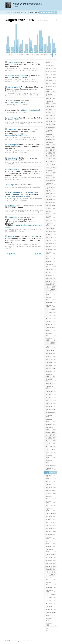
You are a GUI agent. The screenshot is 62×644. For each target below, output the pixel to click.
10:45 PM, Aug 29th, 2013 (14, 68)
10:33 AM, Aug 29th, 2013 (14, 245)
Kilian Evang (15, 641)
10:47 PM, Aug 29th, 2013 (14, 80)
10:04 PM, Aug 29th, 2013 (14, 105)
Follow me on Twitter (48, 12)
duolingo (11, 185)
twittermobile (22, 76)
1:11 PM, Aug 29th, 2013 (13, 210)
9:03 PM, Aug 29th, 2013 (13, 122)
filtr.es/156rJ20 (11, 196)
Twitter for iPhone (30, 210)
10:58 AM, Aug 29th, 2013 (14, 229)
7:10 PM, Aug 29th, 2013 (13, 137)
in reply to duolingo (34, 187)
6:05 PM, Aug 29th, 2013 (13, 178)
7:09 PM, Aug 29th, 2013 (13, 151)
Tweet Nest (31, 641)
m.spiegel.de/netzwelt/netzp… (17, 135)
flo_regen (29, 192)
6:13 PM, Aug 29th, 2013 (13, 187)
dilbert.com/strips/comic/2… (16, 102)
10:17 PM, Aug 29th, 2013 (14, 93)
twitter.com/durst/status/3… (31, 110)
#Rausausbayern (24, 196)
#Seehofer (16, 194)
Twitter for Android (31, 68)
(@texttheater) (27, 4)
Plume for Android (30, 137)
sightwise (36, 236)
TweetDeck (28, 151)
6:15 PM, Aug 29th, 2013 (13, 162)
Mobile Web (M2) (30, 122)
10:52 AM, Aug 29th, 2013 (14, 199)
